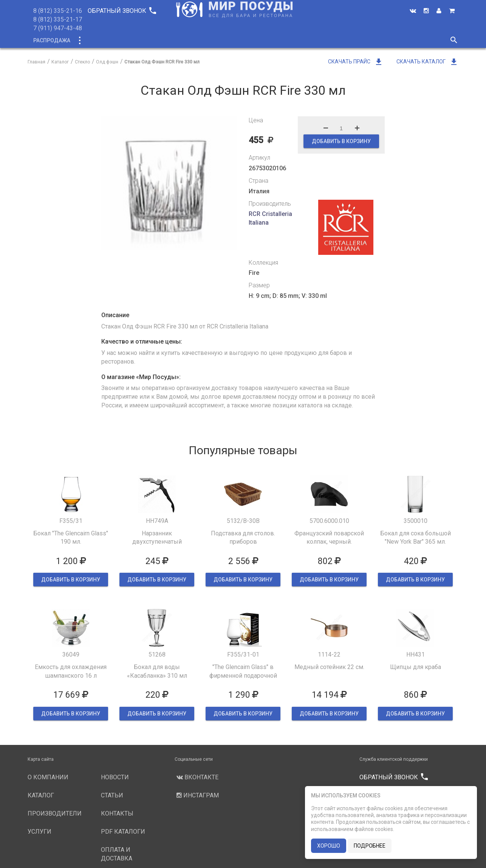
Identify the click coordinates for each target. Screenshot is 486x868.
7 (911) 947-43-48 (58, 28)
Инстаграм (197, 795)
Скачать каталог (427, 62)
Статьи (336, 40)
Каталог (93, 40)
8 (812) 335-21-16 (58, 11)
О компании (171, 40)
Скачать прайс (356, 62)
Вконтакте (197, 777)
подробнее (370, 846)
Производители (223, 40)
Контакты (371, 40)
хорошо (329, 846)
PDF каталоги (123, 832)
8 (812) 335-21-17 (58, 19)
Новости (302, 40)
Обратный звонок (122, 11)
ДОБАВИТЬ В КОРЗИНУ (341, 141)
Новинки (129, 40)
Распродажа (52, 40)
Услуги (268, 40)
